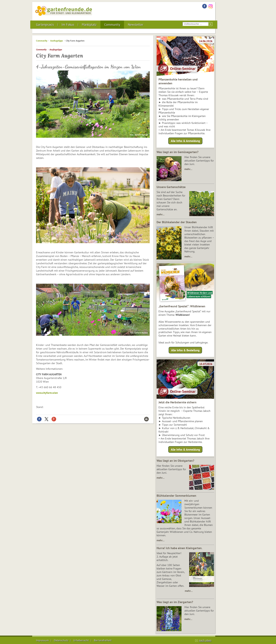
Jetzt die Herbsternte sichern (177, 402)
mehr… (188, 169)
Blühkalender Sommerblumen (176, 496)
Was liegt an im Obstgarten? (175, 461)
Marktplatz (89, 25)
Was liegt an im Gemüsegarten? (177, 152)
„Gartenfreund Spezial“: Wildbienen (182, 306)
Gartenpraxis (45, 25)
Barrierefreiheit (103, 640)
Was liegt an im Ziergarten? (175, 602)
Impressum (42, 640)
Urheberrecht (81, 640)
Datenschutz (61, 640)
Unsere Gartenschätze (171, 187)
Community (112, 25)
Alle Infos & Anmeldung (185, 141)
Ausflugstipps (57, 41)
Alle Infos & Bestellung (185, 350)
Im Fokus (68, 25)
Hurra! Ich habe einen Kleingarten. (179, 548)
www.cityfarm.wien (47, 393)
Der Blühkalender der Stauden (177, 222)
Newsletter (136, 25)
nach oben (205, 640)
